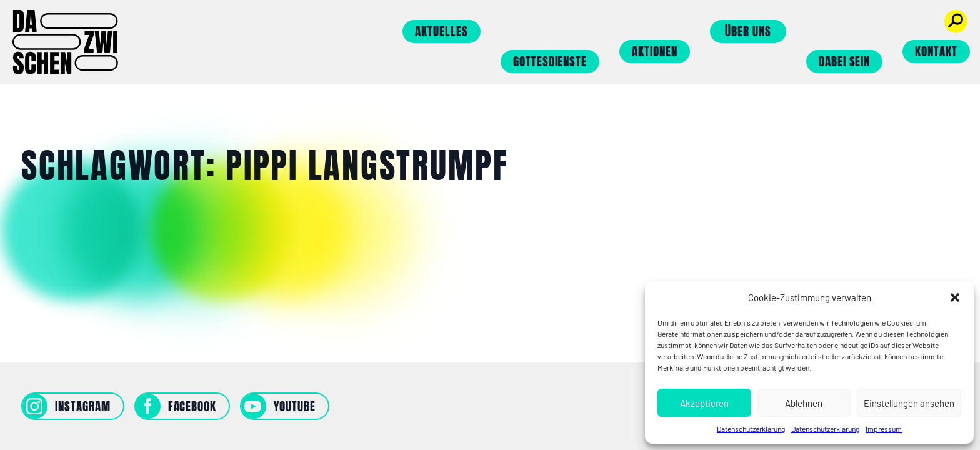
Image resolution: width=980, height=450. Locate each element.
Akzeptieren (704, 403)
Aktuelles (442, 31)
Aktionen (655, 51)
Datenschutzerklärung (751, 429)
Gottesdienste (550, 61)
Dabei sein (845, 61)
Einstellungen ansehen (909, 403)
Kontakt (936, 51)
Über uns (748, 31)
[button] (955, 297)
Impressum (884, 429)
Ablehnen (804, 403)
